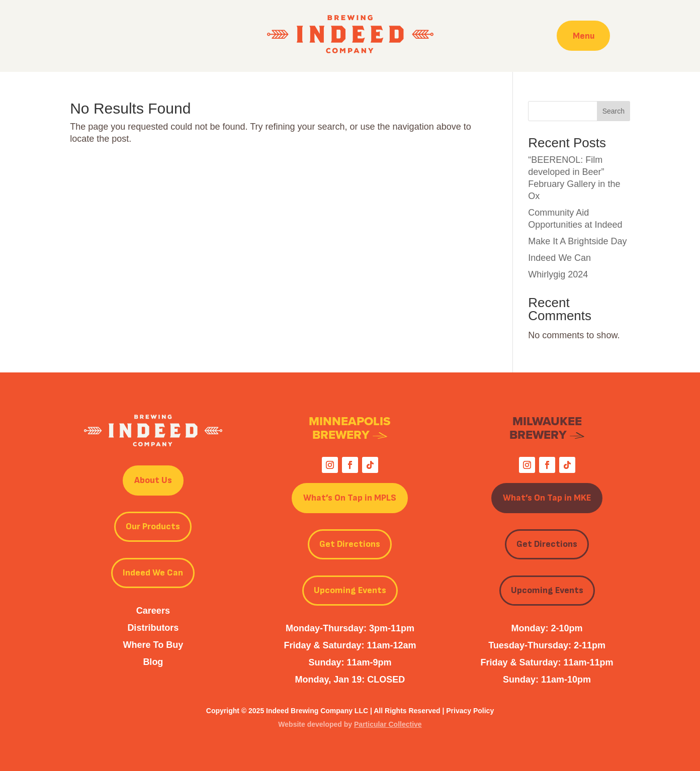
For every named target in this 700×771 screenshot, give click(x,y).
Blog (153, 662)
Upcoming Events (350, 590)
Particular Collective (388, 724)
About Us (153, 480)
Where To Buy (153, 645)
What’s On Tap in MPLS (350, 498)
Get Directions (350, 544)
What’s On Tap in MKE (547, 498)
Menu (583, 35)
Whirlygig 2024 (558, 274)
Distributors (153, 628)
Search (614, 111)
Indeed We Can (559, 258)
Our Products (153, 526)
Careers (153, 611)
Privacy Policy (470, 711)
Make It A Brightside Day (577, 241)
